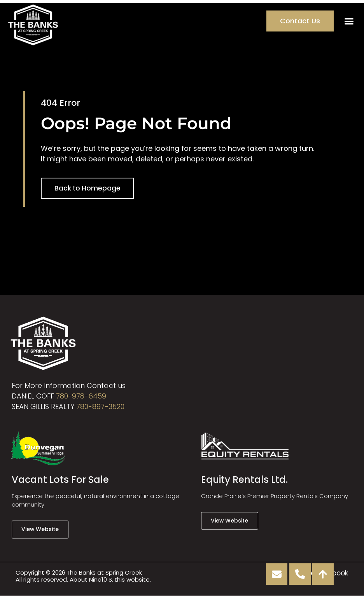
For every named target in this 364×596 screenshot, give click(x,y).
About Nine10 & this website (110, 579)
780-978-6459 (81, 396)
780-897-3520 (100, 406)
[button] (349, 21)
